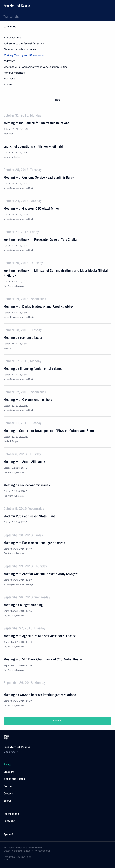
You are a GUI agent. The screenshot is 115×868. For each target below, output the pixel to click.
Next (57, 100)
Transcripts (11, 16)
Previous (57, 721)
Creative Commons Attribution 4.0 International (27, 851)
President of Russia (17, 5)
